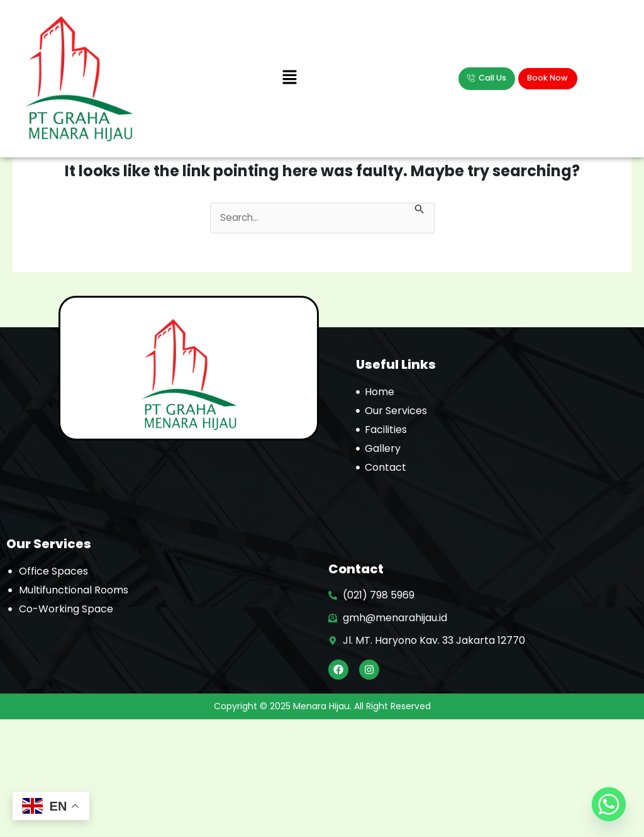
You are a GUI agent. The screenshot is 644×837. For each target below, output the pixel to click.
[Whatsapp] (609, 804)
